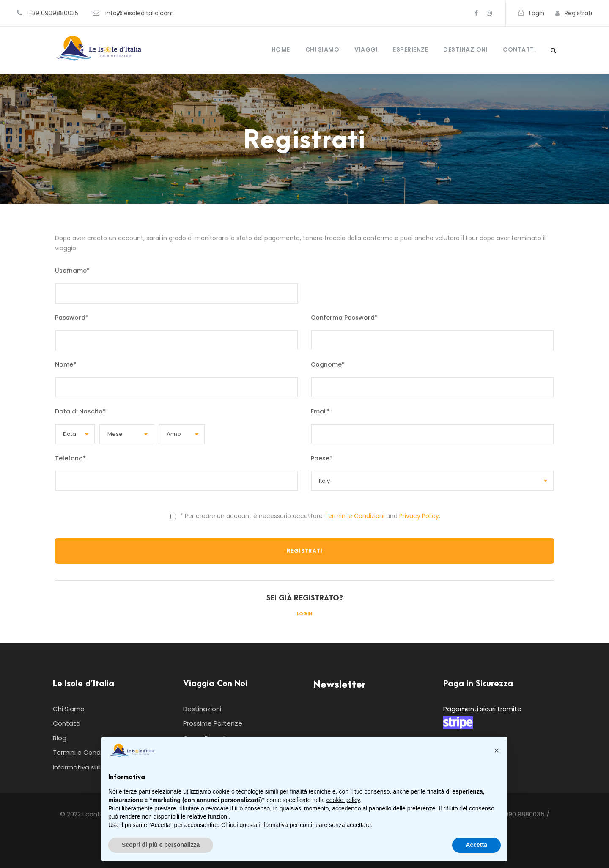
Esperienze (410, 49)
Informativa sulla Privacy (91, 767)
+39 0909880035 (53, 13)
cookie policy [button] (343, 800)
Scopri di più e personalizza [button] (161, 845)
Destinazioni (465, 49)
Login (304, 613)
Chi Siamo (322, 49)
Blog (60, 738)
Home (281, 49)
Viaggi (366, 49)
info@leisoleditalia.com (140, 13)
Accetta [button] (476, 845)
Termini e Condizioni (354, 516)
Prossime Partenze (213, 723)
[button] (497, 750)
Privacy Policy (419, 516)
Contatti (519, 49)
